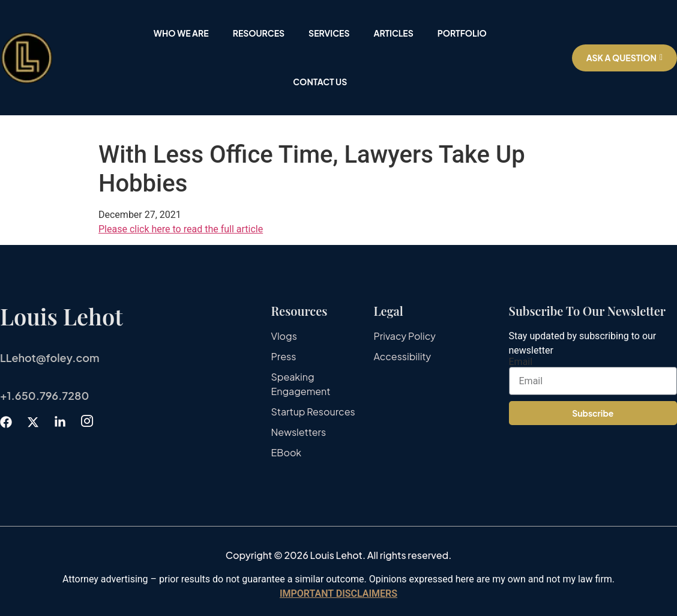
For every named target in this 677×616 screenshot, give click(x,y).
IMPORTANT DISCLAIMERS (338, 593)
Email (521, 362)
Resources (259, 33)
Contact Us (320, 82)
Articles (393, 33)
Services (329, 33)
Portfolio (462, 33)
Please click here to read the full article (181, 229)
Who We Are (181, 33)
